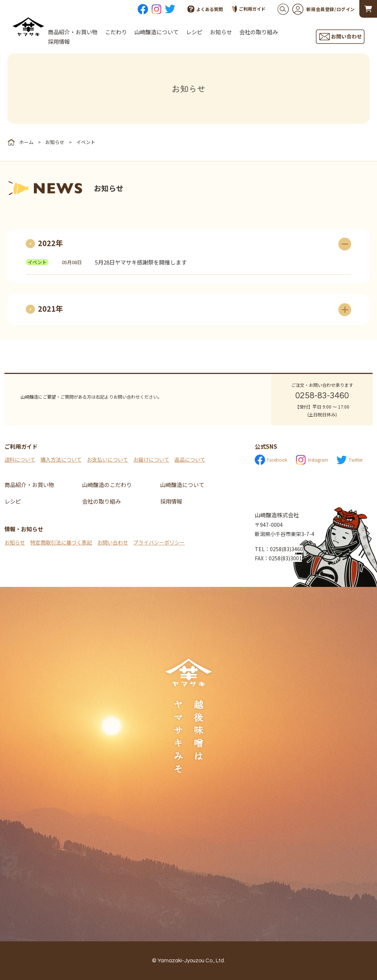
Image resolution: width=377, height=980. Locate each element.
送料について (20, 459)
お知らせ (221, 32)
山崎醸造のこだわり (107, 485)
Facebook (271, 460)
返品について (190, 459)
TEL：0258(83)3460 (279, 549)
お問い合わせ (113, 542)
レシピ (194, 32)
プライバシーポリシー (159, 542)
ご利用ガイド (249, 9)
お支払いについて (108, 459)
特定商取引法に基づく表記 (61, 542)
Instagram (312, 460)
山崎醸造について (156, 32)
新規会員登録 (313, 9)
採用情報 (59, 41)
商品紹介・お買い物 (73, 32)
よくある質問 (205, 9)
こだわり (116, 32)
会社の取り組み (259, 32)
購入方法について (61, 459)
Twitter (350, 460)
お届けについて (151, 459)
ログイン (346, 9)
